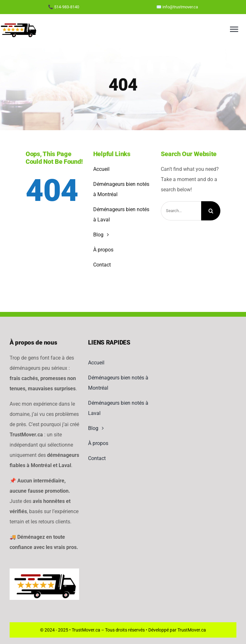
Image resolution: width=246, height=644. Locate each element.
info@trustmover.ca (180, 7)
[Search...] (181, 211)
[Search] (211, 211)
